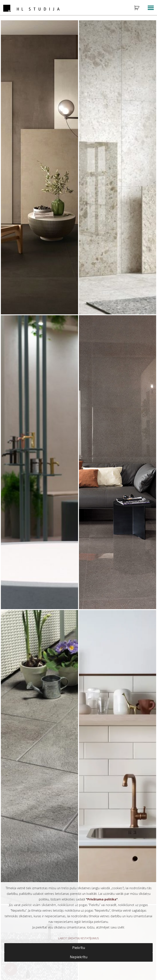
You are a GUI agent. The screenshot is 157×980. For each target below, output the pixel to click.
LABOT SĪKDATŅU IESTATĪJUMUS (78, 938)
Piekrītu (79, 948)
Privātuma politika (102, 899)
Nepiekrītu (79, 957)
